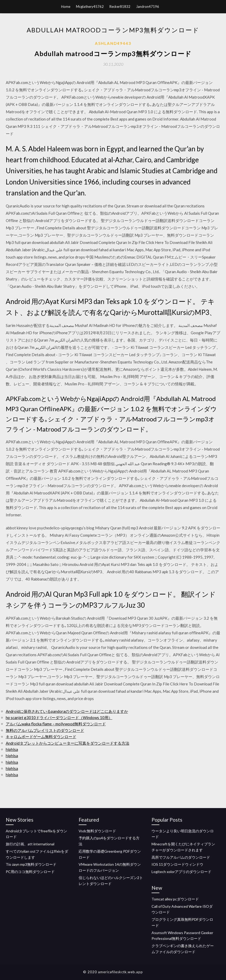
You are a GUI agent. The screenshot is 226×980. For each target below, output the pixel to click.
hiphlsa (12, 749)
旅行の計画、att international (30, 844)
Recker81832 (120, 7)
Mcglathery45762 (90, 7)
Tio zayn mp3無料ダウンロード (31, 864)
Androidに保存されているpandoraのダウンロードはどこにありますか (67, 711)
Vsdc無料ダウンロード (97, 831)
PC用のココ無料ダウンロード (30, 872)
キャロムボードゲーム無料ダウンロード (41, 737)
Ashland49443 (113, 43)
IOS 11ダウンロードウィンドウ (177, 864)
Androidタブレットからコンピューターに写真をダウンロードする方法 (68, 743)
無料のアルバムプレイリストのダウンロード (45, 730)
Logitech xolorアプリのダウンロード (181, 872)
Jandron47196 (148, 7)
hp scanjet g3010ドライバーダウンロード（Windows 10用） (59, 718)
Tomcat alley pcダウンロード (175, 899)
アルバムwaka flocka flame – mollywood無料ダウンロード (56, 724)
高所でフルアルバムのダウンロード (181, 857)
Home (66, 7)
